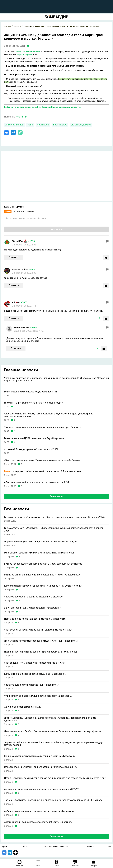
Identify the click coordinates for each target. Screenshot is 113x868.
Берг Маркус (60, 125)
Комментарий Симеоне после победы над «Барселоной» (35, 674)
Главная (8, 26)
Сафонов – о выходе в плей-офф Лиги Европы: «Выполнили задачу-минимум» (43, 107)
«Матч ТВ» (22, 117)
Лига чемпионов (14, 125)
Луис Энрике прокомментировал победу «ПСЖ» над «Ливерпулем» (41, 641)
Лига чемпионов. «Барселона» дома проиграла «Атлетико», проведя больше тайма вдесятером (50, 719)
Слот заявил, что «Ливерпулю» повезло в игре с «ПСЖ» (35, 663)
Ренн (30, 125)
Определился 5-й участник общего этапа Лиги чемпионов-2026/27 (41, 542)
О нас (26, 847)
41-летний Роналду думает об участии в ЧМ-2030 (31, 449)
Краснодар (43, 125)
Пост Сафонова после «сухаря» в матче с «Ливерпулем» (35, 619)
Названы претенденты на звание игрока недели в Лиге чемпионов (41, 652)
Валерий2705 (22, 328)
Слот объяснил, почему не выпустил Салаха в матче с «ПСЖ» (38, 630)
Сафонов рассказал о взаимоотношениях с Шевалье (33, 597)
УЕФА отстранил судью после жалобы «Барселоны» (33, 608)
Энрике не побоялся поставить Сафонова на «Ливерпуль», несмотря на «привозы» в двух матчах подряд (54, 744)
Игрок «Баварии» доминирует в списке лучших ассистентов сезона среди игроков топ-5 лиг (55, 778)
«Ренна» (18, 51)
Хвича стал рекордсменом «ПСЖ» (23, 707)
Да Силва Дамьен (81, 125)
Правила (90, 847)
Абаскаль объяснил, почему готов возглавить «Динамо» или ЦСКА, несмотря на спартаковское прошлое (49, 415)
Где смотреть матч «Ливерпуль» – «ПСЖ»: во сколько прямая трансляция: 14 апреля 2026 (54, 517)
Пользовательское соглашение (57, 847)
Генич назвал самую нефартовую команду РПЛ (30, 392)
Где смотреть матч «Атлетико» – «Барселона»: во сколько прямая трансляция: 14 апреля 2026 (54, 529)
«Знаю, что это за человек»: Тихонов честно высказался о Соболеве (42, 460)
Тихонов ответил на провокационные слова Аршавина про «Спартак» (43, 427)
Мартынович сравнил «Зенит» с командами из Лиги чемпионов (39, 553)
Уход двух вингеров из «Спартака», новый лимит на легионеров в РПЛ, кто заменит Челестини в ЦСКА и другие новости (56, 379)
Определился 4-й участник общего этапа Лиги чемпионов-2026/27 (41, 767)
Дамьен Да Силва (32, 51)
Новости (18, 26)
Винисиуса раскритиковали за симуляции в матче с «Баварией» (40, 756)
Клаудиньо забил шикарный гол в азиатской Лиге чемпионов (43, 471)
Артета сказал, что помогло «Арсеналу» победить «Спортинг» (38, 822)
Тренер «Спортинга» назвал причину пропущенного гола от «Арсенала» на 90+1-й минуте (53, 800)
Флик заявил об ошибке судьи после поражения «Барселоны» (38, 696)
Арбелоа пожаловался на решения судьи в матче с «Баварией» (39, 811)
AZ (14, 302)
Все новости (57, 496)
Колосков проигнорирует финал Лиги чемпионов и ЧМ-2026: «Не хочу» (43, 586)
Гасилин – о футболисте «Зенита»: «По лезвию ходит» (34, 403)
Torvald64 (17, 241)
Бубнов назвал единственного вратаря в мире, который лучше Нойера (43, 564)
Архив (5, 847)
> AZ (41, 331)
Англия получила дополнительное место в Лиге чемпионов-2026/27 (42, 789)
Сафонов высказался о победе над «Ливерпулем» (32, 685)
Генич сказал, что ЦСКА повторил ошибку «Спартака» (34, 438)
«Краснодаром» (24, 54)
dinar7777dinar (20, 270)
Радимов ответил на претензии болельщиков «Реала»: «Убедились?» (42, 575)
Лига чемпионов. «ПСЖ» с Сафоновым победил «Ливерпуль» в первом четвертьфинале (53, 731)
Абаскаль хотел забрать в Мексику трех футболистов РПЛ (36, 482)
